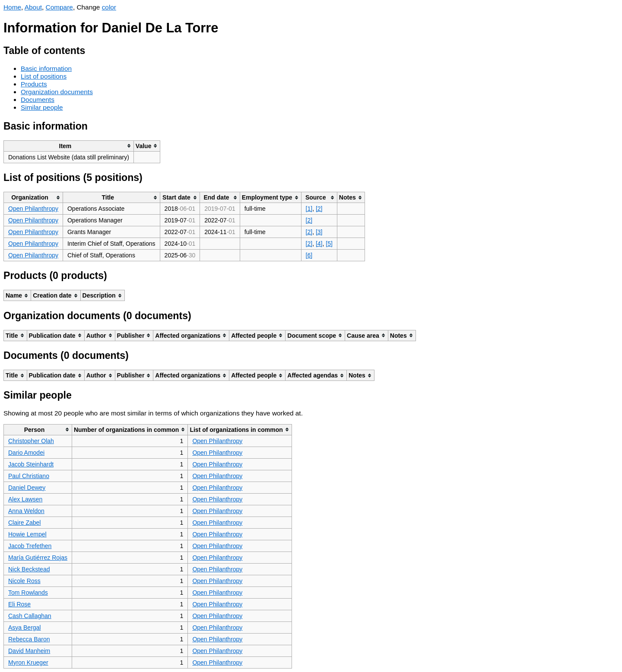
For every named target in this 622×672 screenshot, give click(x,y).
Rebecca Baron (29, 639)
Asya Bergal (24, 628)
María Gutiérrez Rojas (38, 558)
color (109, 7)
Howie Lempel (27, 534)
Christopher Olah (31, 441)
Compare (59, 7)
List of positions (44, 76)
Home (12, 7)
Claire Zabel (24, 523)
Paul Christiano (29, 476)
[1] (309, 209)
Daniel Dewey (27, 488)
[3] (319, 232)
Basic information (46, 68)
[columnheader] (69, 146)
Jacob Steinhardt (31, 464)
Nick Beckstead (29, 569)
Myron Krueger (28, 662)
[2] (319, 209)
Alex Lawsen (25, 499)
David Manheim (29, 651)
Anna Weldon (26, 511)
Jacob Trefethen (30, 546)
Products (34, 84)
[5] (329, 244)
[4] (319, 244)
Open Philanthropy (33, 209)
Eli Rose (19, 604)
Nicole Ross (24, 581)
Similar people (42, 107)
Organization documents (57, 92)
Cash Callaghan (30, 616)
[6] (309, 255)
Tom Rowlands (28, 593)
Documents (38, 100)
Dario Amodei (26, 453)
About (33, 7)
